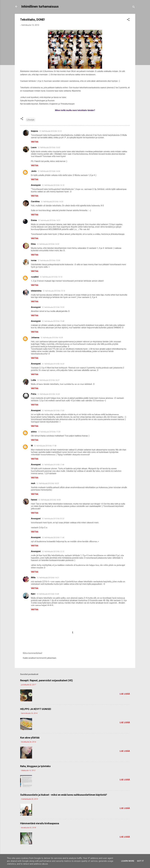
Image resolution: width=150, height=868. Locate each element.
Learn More (128, 861)
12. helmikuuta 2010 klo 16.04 (52, 338)
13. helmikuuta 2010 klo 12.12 (53, 551)
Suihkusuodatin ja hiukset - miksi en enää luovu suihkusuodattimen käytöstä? (64, 795)
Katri (33, 594)
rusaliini (35, 277)
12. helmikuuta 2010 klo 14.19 (53, 185)
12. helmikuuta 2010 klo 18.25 (48, 483)
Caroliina (35, 201)
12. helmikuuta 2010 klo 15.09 (49, 260)
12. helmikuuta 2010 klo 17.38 (45, 446)
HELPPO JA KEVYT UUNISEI (36, 709)
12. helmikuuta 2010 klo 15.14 (54, 291)
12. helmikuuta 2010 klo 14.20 (52, 202)
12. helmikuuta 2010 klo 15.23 (53, 307)
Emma (34, 220)
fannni (34, 500)
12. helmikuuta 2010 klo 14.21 (49, 220)
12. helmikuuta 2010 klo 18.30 (49, 500)
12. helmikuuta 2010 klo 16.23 (53, 364)
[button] (128, 20)
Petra (34, 394)
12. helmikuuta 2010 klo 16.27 (48, 380)
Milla (33, 577)
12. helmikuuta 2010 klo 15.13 (51, 277)
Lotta (33, 380)
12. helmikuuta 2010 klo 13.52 (49, 147)
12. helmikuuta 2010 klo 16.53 (48, 394)
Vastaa (35, 142)
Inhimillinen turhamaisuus (40, 7)
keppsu (35, 131)
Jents (34, 171)
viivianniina (36, 291)
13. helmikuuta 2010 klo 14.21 (48, 578)
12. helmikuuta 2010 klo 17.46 (53, 465)
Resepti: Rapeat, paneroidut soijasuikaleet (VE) (47, 680)
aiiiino (34, 432)
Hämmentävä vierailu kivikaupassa (40, 823)
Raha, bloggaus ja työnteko (35, 766)
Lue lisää (125, 694)
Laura (34, 147)
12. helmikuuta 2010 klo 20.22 (53, 519)
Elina (33, 244)
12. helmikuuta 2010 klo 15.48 (53, 321)
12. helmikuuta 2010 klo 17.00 (53, 410)
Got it (140, 861)
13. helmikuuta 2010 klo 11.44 (53, 537)
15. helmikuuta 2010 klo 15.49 (48, 594)
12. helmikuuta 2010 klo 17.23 (49, 432)
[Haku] (134, 7)
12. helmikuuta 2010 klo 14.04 (49, 171)
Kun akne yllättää (30, 738)
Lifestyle (31, 120)
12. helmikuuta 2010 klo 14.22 (48, 244)
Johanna (35, 338)
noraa (34, 260)
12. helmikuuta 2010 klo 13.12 (50, 131)
